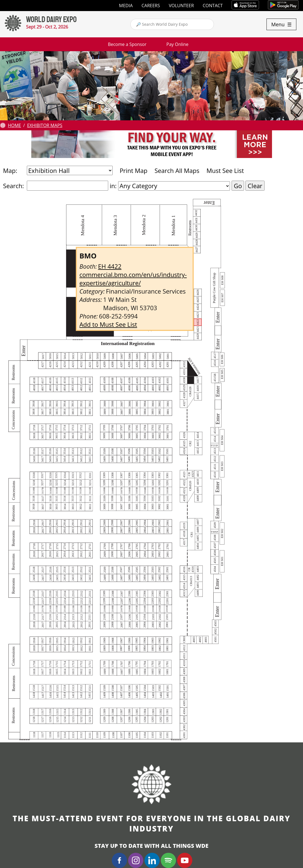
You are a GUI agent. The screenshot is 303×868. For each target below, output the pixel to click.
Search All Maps (177, 170)
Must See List (225, 170)
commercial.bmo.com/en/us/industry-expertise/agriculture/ (133, 279)
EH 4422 (110, 266)
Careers (151, 6)
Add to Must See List (108, 324)
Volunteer (181, 6)
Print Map (133, 170)
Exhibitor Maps (45, 125)
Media (126, 6)
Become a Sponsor (127, 44)
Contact (213, 6)
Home (14, 125)
